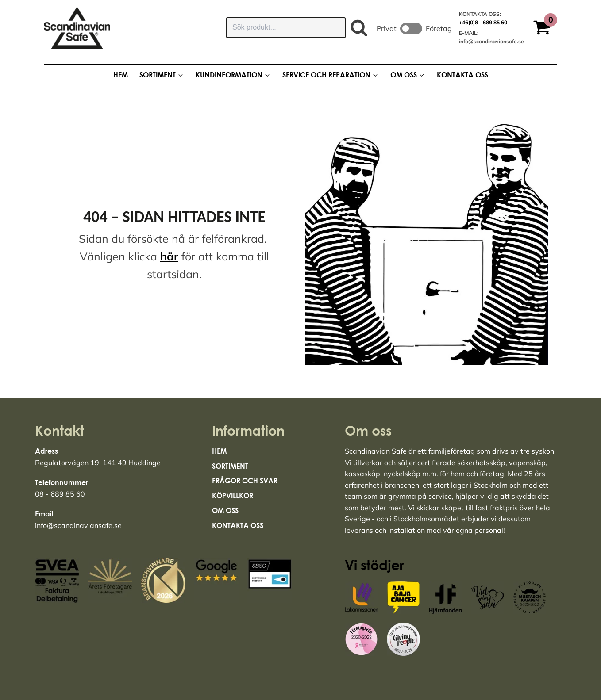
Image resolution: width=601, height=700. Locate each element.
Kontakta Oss (238, 525)
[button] (545, 29)
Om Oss (225, 510)
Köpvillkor (233, 496)
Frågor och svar (245, 481)
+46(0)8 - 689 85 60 (483, 22)
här (169, 256)
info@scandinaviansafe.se (491, 41)
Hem (219, 451)
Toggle (411, 29)
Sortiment (230, 466)
